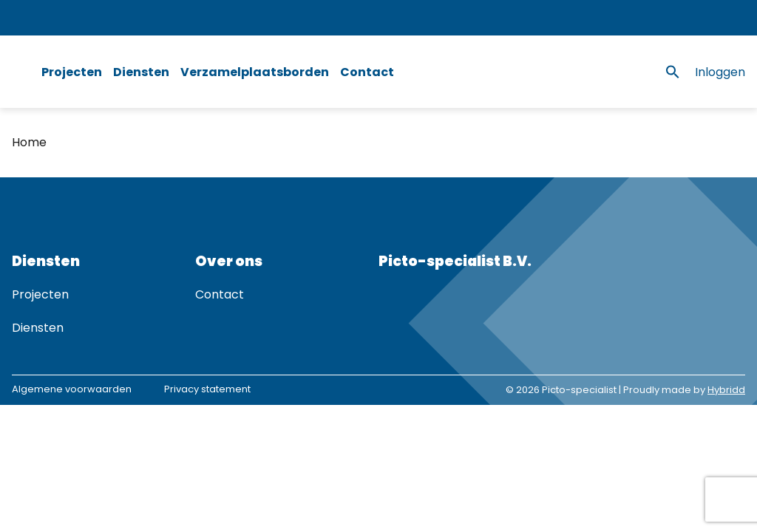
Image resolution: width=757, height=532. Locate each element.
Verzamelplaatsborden (255, 72)
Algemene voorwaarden (72, 389)
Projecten (72, 72)
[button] (673, 72)
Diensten (141, 72)
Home (29, 142)
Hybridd (726, 390)
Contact (367, 72)
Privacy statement (207, 389)
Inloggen (720, 72)
